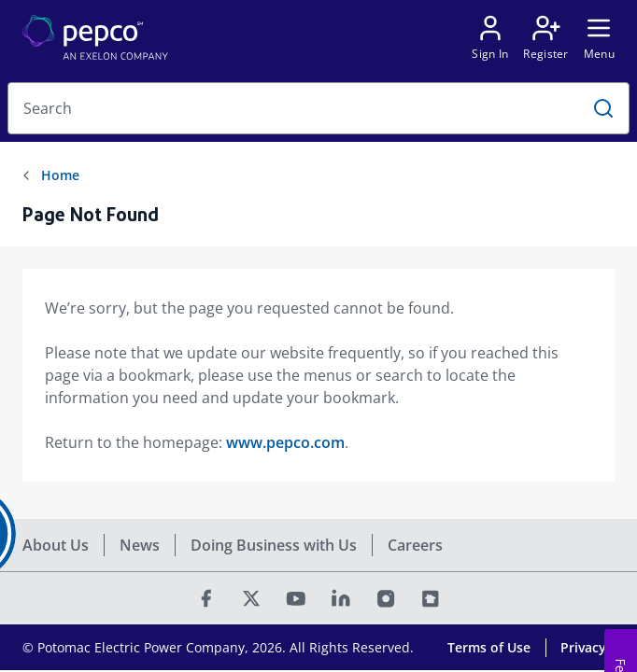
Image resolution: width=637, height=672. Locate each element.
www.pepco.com (285, 442)
